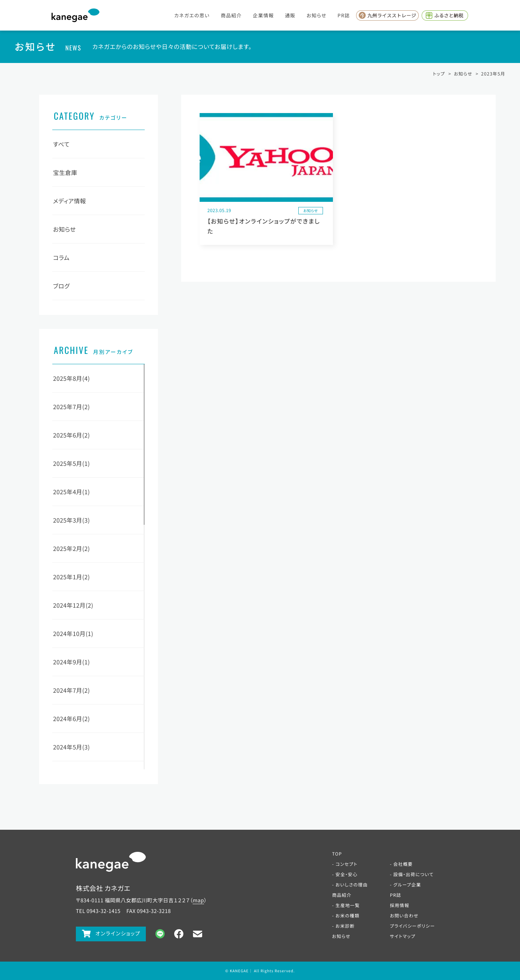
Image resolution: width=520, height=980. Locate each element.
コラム (61, 257)
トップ (439, 74)
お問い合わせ (404, 916)
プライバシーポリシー (412, 926)
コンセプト (347, 864)
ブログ (61, 286)
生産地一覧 (348, 905)
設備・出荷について (414, 874)
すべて (61, 144)
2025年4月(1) (71, 492)
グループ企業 (407, 885)
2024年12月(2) (73, 605)
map (198, 900)
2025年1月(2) (71, 577)
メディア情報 (70, 201)
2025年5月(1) (71, 463)
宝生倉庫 (65, 172)
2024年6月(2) (71, 719)
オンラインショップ (118, 934)
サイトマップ (403, 936)
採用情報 (400, 905)
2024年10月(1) (73, 633)
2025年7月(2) (71, 407)
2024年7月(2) (71, 690)
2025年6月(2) (71, 435)
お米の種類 (347, 916)
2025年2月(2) (71, 548)
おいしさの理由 (352, 885)
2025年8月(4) (71, 378)
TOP (337, 854)
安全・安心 (347, 874)
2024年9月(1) (71, 662)
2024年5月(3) (71, 747)
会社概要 (403, 864)
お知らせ (316, 15)
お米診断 (345, 926)
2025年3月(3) (71, 520)
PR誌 (344, 15)
